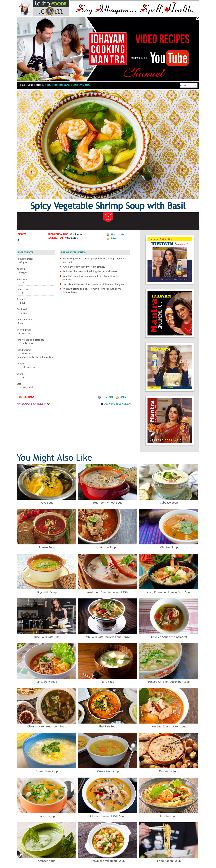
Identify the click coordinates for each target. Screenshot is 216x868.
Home (23, 85)
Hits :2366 (106, 397)
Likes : (122, 397)
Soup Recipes (36, 85)
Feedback (26, 397)
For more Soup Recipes (116, 404)
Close (197, 19)
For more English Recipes (33, 404)
